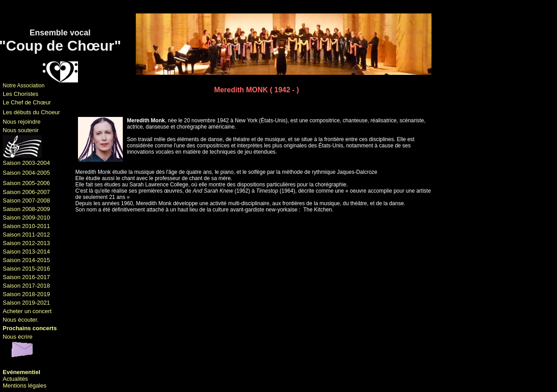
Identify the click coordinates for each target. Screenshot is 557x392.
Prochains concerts (30, 328)
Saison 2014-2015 (26, 260)
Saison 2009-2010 (26, 218)
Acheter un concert (27, 311)
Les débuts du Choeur (31, 112)
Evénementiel (22, 372)
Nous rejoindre (22, 122)
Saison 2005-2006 (26, 183)
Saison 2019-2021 (26, 303)
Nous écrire (17, 337)
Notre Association (24, 86)
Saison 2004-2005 (26, 173)
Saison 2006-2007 (26, 192)
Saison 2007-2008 (26, 200)
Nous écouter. (21, 320)
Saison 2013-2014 (26, 252)
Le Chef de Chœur (27, 102)
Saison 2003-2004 (26, 163)
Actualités (15, 379)
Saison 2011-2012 (26, 235)
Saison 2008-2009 (26, 209)
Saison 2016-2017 (26, 277)
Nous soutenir (21, 130)
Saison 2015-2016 (26, 269)
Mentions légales (25, 386)
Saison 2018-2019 (26, 294)
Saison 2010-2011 (26, 226)
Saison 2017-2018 (26, 286)
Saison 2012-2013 (26, 243)
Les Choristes (20, 94)
